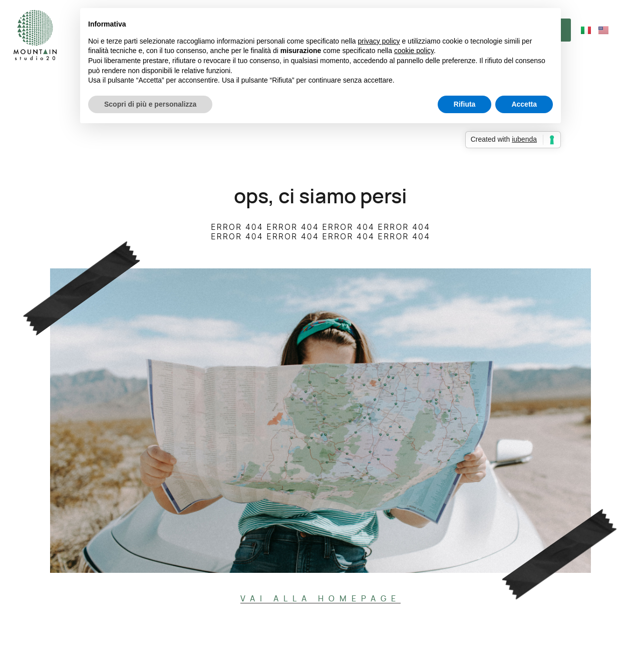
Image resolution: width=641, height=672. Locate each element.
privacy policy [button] (379, 41)
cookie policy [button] (414, 51)
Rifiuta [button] (465, 104)
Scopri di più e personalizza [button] (150, 104)
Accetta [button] (524, 104)
